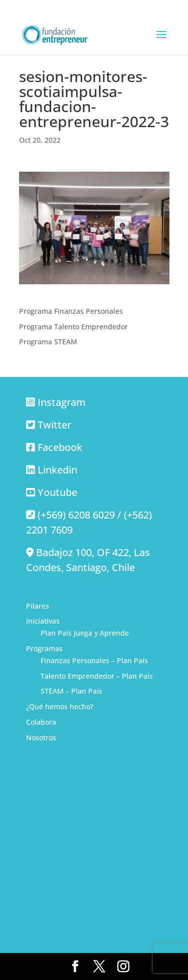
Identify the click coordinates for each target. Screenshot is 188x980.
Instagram (62, 402)
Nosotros (41, 738)
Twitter (54, 425)
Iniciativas (43, 621)
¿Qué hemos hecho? (60, 706)
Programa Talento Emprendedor (73, 327)
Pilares (38, 606)
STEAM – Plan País (71, 691)
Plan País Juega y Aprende (85, 633)
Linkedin (57, 470)
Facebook (60, 447)
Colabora (41, 722)
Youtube (57, 492)
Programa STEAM (48, 342)
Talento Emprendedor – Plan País (97, 676)
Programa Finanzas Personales (71, 311)
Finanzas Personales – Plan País (94, 660)
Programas (44, 648)
